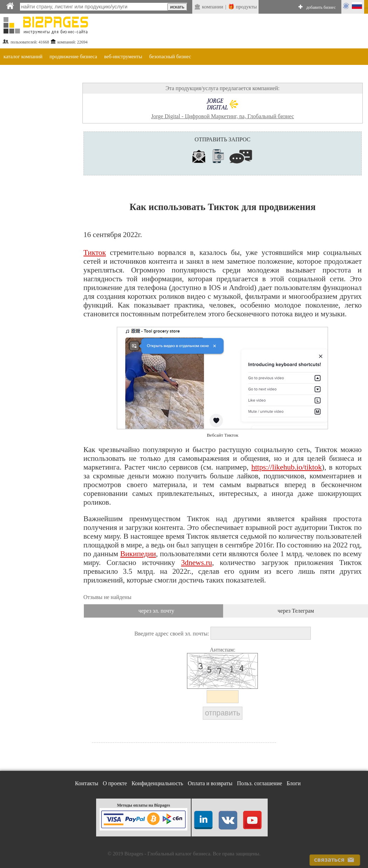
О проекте (115, 783)
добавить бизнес (321, 7)
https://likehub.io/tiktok (286, 467)
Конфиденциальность (157, 783)
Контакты (87, 783)
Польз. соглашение (260, 783)
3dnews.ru (196, 563)
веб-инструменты (123, 56)
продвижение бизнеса (73, 56)
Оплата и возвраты (210, 783)
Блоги (294, 783)
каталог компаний (23, 56)
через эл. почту (156, 611)
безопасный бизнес (170, 56)
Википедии (138, 554)
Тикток (95, 253)
